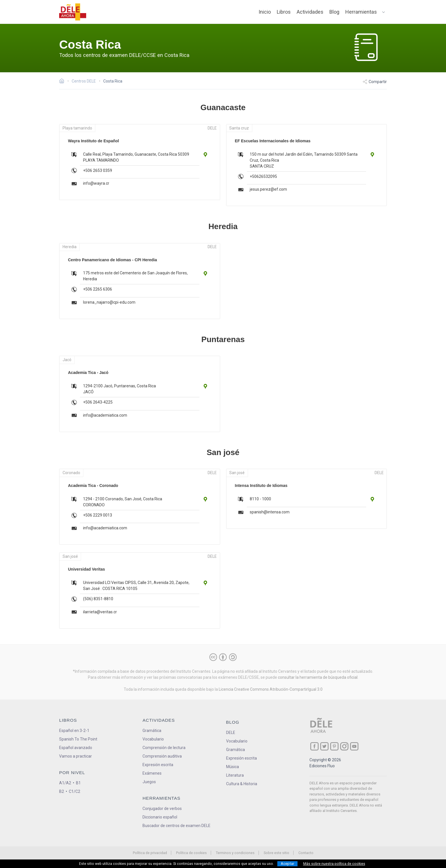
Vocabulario (153, 739)
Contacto (306, 853)
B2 (62, 791)
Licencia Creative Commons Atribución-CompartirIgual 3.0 (271, 689)
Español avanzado (76, 748)
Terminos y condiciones (235, 853)
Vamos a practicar (76, 756)
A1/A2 (65, 783)
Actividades (310, 12)
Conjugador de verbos (162, 809)
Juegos (149, 782)
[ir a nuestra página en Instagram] (344, 746)
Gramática (152, 731)
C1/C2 (75, 791)
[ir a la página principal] (73, 12)
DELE (231, 733)
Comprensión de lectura (164, 748)
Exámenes (152, 773)
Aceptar (287, 864)
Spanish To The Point (78, 739)
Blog (334, 12)
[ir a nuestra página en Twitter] (324, 746)
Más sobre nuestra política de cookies (334, 864)
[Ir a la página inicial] (63, 82)
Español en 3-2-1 (74, 731)
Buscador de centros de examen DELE (176, 826)
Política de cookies (191, 853)
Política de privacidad (150, 853)
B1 (78, 783)
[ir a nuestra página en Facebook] (314, 746)
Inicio (265, 12)
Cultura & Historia (242, 784)
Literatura (235, 775)
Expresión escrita (158, 765)
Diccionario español (160, 817)
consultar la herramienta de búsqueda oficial (318, 677)
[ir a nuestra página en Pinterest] (334, 746)
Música (233, 767)
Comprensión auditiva (162, 756)
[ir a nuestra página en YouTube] (354, 746)
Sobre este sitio (276, 853)
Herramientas (361, 12)
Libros (284, 12)
